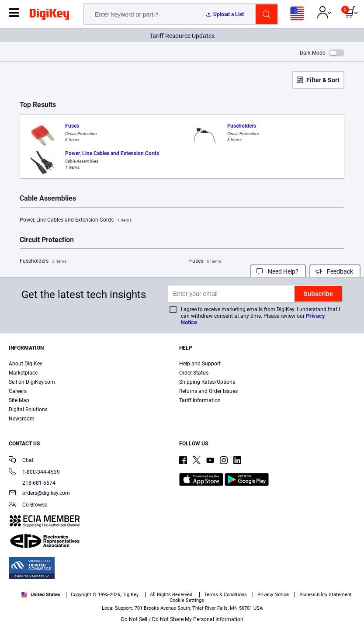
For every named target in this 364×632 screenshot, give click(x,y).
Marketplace (23, 373)
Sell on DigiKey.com (32, 382)
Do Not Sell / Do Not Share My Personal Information (182, 619)
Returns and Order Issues (208, 391)
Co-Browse (28, 505)
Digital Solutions (28, 410)
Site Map (19, 400)
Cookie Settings (187, 600)
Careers (18, 391)
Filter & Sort (323, 80)
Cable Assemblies (48, 198)
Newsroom (22, 419)
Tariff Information (200, 400)
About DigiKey (26, 364)
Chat (21, 461)
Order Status (194, 373)
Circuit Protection (47, 240)
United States (41, 595)
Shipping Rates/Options (207, 382)
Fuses (205, 261)
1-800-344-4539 (34, 473)
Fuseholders (43, 261)
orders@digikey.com (39, 494)
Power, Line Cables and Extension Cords (76, 220)
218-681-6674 (32, 483)
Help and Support (200, 364)
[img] (49, 16)
